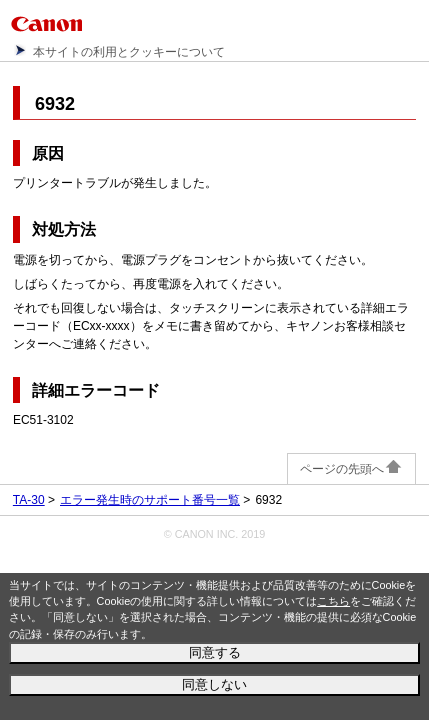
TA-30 (29, 500)
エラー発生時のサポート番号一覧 (150, 500)
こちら (333, 601)
